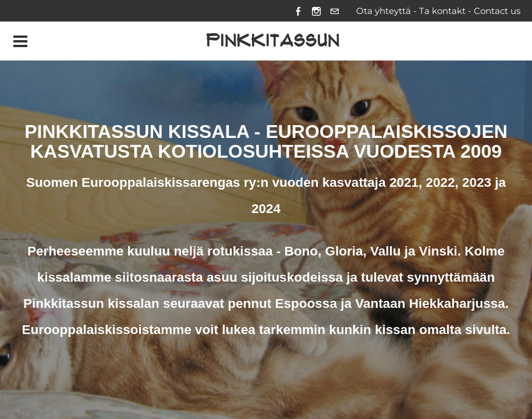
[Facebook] (298, 11)
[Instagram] (316, 11)
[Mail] (334, 11)
